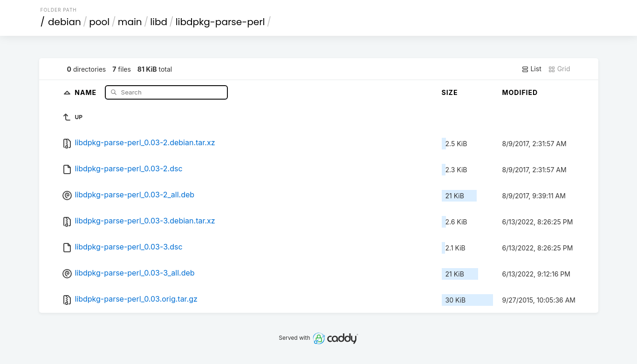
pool (99, 22)
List (531, 69)
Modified (520, 92)
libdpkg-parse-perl (220, 22)
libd (159, 22)
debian (65, 22)
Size (450, 92)
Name (86, 92)
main (130, 22)
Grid (559, 69)
